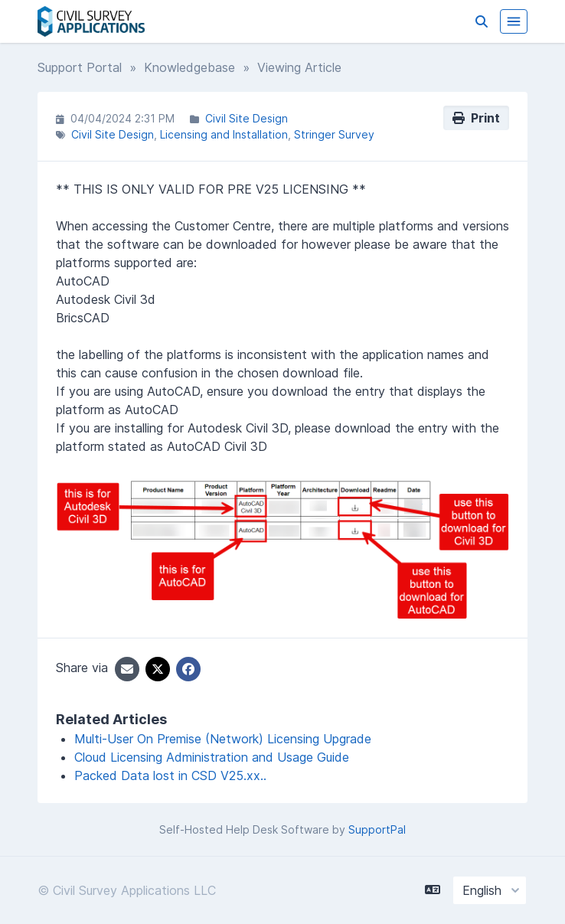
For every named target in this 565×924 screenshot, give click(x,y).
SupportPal (377, 829)
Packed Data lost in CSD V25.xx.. (170, 775)
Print (476, 118)
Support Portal (80, 67)
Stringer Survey (334, 134)
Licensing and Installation (224, 134)
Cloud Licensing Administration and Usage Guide (212, 757)
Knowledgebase (189, 67)
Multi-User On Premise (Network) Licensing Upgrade (223, 739)
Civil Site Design (247, 118)
